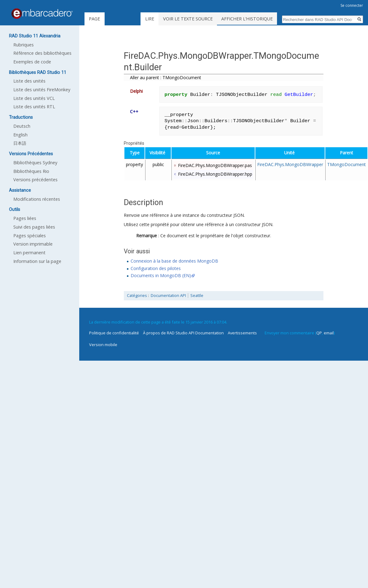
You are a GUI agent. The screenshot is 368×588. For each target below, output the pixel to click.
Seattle (197, 296)
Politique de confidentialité (114, 333)
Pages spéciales (30, 236)
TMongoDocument (346, 164)
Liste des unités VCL (34, 98)
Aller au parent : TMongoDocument (166, 77)
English (20, 135)
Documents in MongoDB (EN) (161, 275)
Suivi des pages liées (34, 227)
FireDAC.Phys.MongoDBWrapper (290, 164)
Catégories (137, 296)
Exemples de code (32, 62)
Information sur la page (37, 261)
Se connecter (352, 5)
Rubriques (24, 45)
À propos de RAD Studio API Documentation (183, 333)
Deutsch (22, 126)
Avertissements (242, 333)
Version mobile (103, 345)
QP (319, 333)
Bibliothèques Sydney (35, 163)
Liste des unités (29, 81)
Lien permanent (29, 253)
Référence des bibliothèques (42, 53)
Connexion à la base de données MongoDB (174, 261)
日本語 (20, 143)
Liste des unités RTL (34, 107)
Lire (165, 19)
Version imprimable (33, 244)
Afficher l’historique (262, 19)
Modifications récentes (37, 199)
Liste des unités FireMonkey (42, 90)
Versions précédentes (35, 180)
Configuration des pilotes (156, 268)
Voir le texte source (203, 19)
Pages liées (25, 218)
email (329, 333)
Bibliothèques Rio (31, 171)
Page (94, 19)
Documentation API (168, 296)
